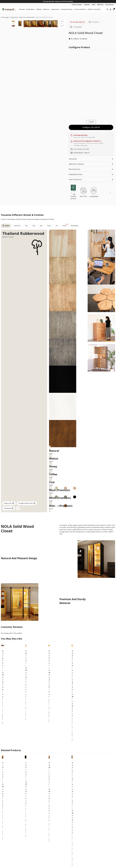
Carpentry (87, 5)
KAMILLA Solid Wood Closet (49, 735)
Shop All (22, 9)
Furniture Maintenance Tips (79, 863)
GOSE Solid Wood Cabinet (49, 621)
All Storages (74, 844)
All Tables (96, 844)
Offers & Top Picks (94, 9)
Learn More (84, 145)
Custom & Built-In (80, 9)
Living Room (55, 9)
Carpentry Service (76, 866)
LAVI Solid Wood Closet (26, 731)
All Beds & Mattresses (77, 847)
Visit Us (101, 5)
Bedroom (46, 9)
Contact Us (110, 5)
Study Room (30, 9)
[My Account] (110, 9)
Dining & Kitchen (67, 9)
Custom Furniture (77, 5)
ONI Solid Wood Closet (26, 618)
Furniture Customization (77, 860)
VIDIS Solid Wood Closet (3, 732)
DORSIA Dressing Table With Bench (72, 630)
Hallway (39, 9)
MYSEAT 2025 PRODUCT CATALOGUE (86, 834)
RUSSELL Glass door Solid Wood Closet (72, 745)
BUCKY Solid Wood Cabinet (3, 622)
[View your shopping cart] (114, 9)
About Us (95, 860)
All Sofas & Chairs (98, 847)
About (94, 5)
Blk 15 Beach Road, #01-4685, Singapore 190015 (21, 863)
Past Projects (97, 866)
